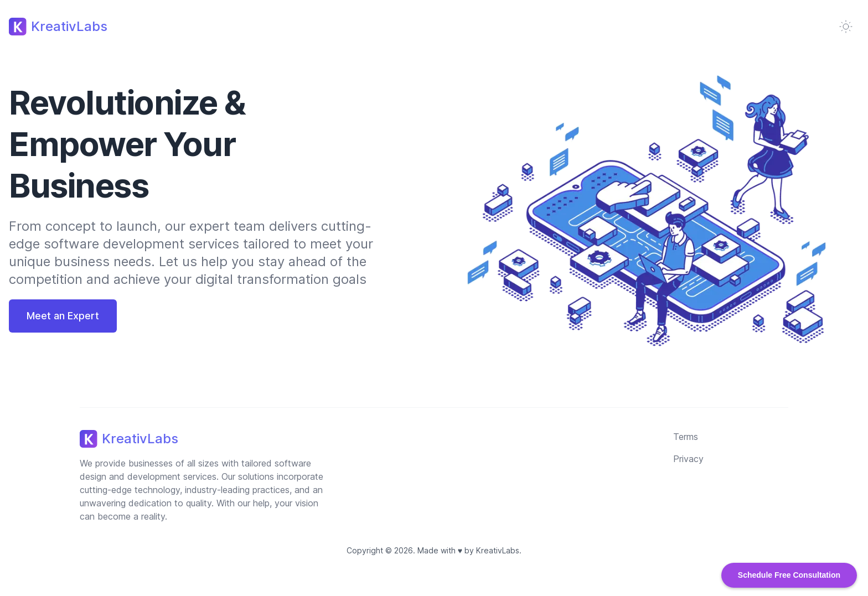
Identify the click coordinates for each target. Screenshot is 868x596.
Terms (686, 437)
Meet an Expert (63, 316)
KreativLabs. (499, 550)
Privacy (688, 459)
